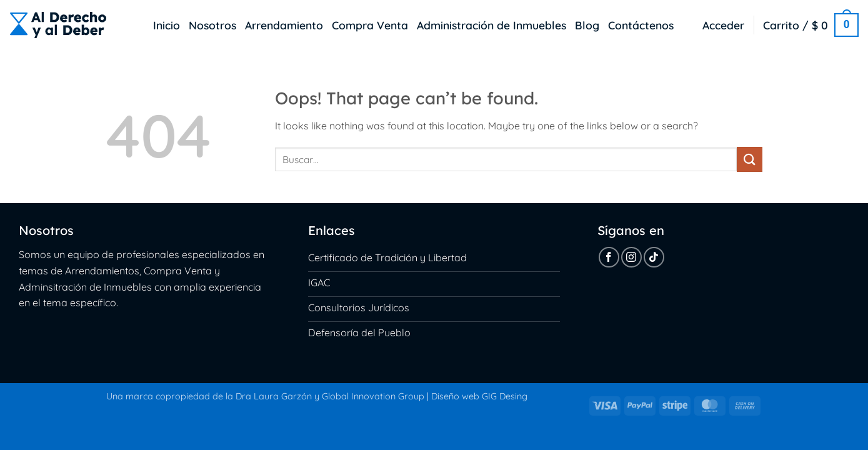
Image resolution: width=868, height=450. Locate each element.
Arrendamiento (284, 25)
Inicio (167, 25)
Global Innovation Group (373, 396)
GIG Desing (505, 396)
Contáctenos (641, 25)
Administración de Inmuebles (491, 25)
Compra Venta (370, 25)
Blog (587, 25)
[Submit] (749, 159)
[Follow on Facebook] (609, 257)
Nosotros (212, 25)
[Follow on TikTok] (654, 257)
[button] (723, 25)
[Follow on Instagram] (631, 257)
